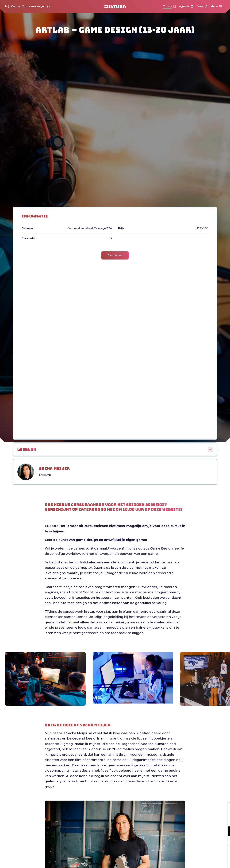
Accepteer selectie (203, 862)
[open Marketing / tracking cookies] (225, 841)
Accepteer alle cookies (203, 853)
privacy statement (190, 821)
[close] (225, 808)
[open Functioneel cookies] (225, 832)
